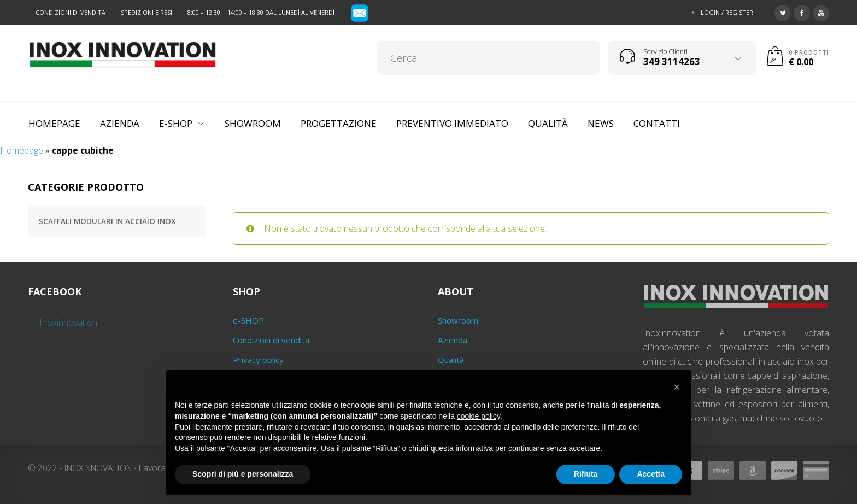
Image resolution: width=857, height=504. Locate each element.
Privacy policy (258, 360)
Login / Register (727, 12)
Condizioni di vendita (71, 12)
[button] (677, 387)
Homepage (22, 150)
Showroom (458, 320)
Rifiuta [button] (586, 474)
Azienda (453, 340)
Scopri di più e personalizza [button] (243, 474)
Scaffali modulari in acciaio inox (107, 221)
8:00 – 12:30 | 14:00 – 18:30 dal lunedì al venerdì (261, 12)
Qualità (451, 360)
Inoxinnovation (69, 323)
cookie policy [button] (479, 416)
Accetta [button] (651, 474)
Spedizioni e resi (146, 12)
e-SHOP (248, 320)
